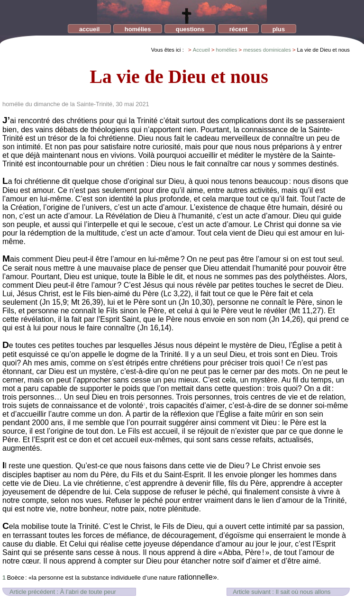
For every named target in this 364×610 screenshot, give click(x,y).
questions (190, 29)
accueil (89, 29)
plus (279, 29)
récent (238, 29)
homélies (138, 29)
